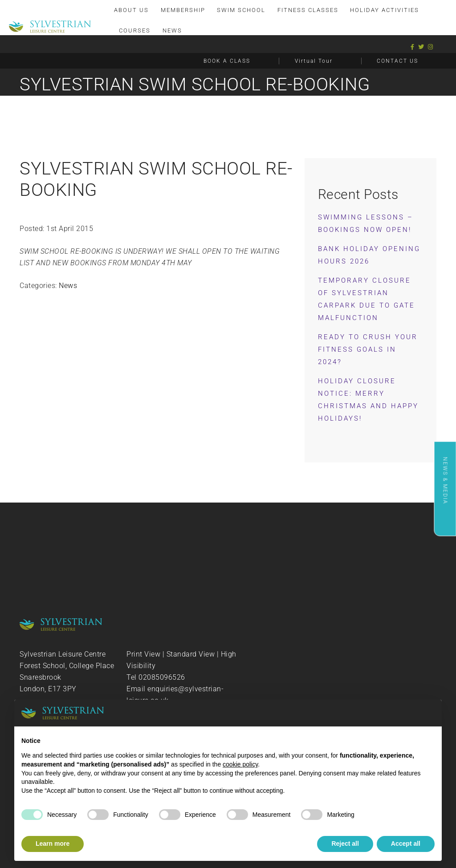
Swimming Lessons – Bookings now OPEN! (366, 223)
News (68, 286)
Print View (143, 654)
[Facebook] (413, 47)
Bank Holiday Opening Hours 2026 (369, 255)
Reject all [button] (345, 844)
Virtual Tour (314, 61)
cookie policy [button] (240, 764)
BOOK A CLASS (227, 61)
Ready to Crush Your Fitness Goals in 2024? (368, 349)
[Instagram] (431, 47)
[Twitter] (421, 47)
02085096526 (162, 677)
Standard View (191, 654)
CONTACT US (397, 61)
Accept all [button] (406, 844)
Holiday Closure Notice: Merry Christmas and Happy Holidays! (368, 400)
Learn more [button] (53, 844)
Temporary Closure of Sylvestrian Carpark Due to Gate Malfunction (366, 299)
